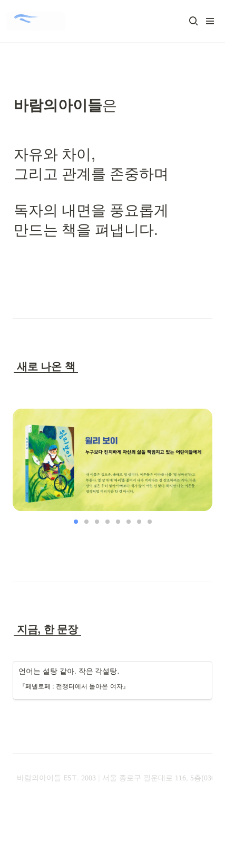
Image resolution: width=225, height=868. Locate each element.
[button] (193, 21)
